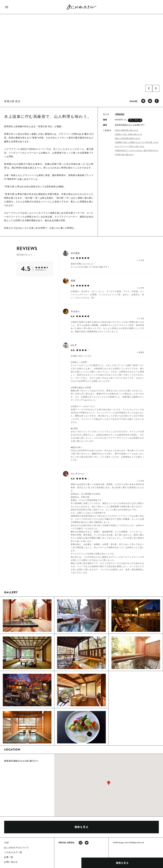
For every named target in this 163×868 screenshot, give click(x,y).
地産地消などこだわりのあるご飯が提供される (137, 151)
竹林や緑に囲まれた (125, 155)
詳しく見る (135, 120)
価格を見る (122, 863)
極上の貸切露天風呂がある (128, 138)
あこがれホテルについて (16, 848)
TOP (7, 843)
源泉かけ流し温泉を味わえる (129, 134)
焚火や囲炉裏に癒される (127, 130)
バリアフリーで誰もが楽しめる (130, 146)
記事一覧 (9, 857)
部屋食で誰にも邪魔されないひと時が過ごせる (137, 142)
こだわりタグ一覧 (13, 852)
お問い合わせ (11, 862)
